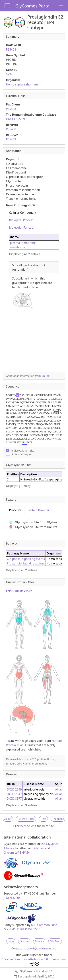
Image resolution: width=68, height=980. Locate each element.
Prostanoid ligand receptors (26, 563)
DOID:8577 (14, 799)
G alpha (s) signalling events (26, 559)
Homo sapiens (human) (22, 84)
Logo (11, 941)
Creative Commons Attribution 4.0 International (34, 961)
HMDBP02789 (15, 119)
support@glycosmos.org (40, 948)
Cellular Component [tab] (23, 213)
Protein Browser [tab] (39, 510)
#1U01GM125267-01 (26, 929)
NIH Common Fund (44, 925)
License (24, 941)
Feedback (58, 819)
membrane (17, 247)
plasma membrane (23, 243)
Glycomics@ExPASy (17, 853)
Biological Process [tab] (21, 220)
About (8, 819)
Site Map (55, 941)
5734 (9, 74)
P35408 (11, 49)
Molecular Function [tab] (22, 227)
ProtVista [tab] (15, 510)
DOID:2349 (14, 789)
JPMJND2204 (12, 898)
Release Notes (26, 819)
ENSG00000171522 (19, 591)
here (23, 826)
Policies (39, 941)
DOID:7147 (14, 794)
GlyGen (39, 848)
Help (43, 819)
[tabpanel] (34, 300)
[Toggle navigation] (61, 6)
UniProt (46, 376)
